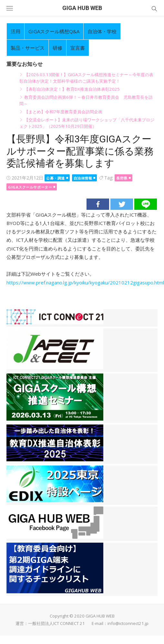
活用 (15, 31)
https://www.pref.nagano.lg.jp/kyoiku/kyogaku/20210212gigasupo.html (85, 282)
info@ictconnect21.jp (128, 623)
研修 (57, 48)
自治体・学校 (102, 31)
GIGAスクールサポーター (30, 187)
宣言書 (78, 48)
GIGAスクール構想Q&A (54, 31)
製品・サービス (28, 48)
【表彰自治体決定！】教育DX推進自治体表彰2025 (72, 89)
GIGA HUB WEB (82, 8)
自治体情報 (83, 178)
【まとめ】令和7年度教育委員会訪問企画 (63, 112)
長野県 (122, 178)
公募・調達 (56, 178)
